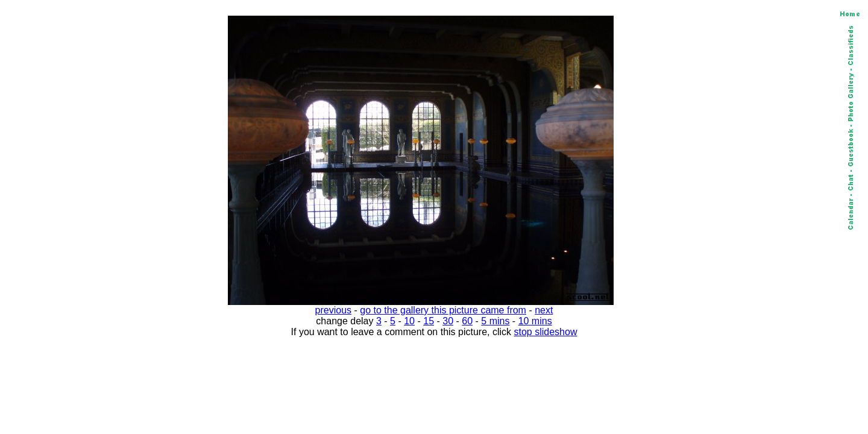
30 (448, 321)
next (544, 310)
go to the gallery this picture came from (443, 310)
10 (409, 321)
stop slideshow (546, 332)
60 (467, 321)
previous (333, 310)
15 (429, 321)
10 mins (535, 321)
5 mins (495, 321)
